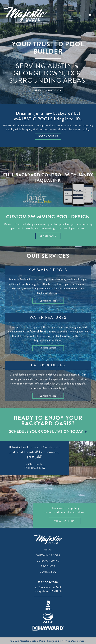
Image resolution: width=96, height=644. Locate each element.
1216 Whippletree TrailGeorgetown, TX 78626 (48, 589)
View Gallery (65, 521)
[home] (24, 15)
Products (48, 566)
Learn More (48, 236)
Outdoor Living (48, 561)
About (48, 550)
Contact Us (48, 572)
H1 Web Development (74, 641)
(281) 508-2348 (48, 582)
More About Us (48, 136)
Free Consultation (48, 90)
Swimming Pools (48, 555)
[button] (90, 15)
